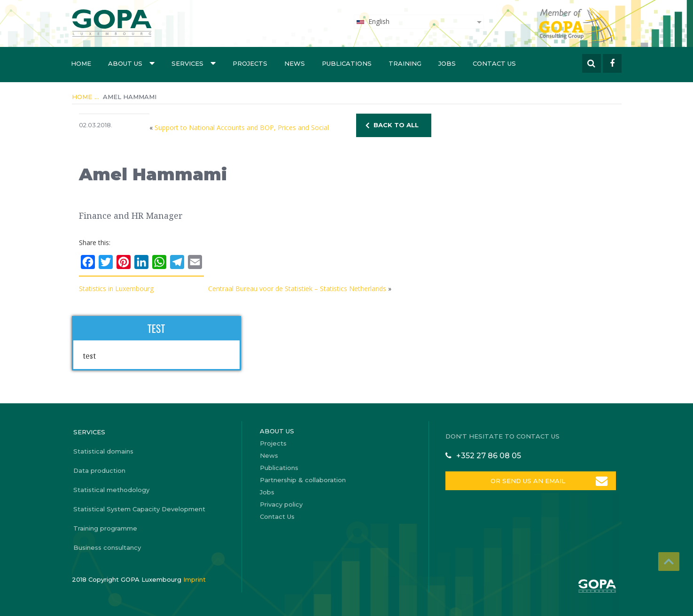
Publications (347, 63)
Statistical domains (103, 451)
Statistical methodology (111, 490)
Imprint (195, 579)
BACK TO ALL (396, 125)
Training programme (105, 528)
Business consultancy (107, 547)
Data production (99, 470)
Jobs (447, 63)
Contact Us (494, 63)
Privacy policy (281, 504)
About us (131, 63)
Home (81, 63)
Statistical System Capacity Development (139, 509)
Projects (250, 63)
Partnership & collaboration (303, 480)
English (373, 21)
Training (405, 63)
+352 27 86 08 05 (489, 456)
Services (194, 63)
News (295, 63)
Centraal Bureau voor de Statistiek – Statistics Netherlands (297, 289)
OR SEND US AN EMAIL (527, 481)
